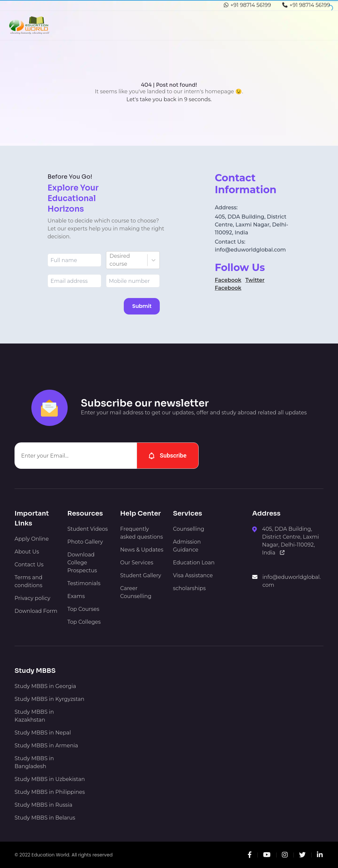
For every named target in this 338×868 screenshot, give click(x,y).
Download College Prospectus (82, 563)
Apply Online (32, 539)
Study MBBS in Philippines (50, 792)
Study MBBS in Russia (43, 805)
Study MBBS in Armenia (46, 746)
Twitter (255, 280)
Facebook (228, 280)
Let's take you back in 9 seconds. (169, 99)
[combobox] (110, 260)
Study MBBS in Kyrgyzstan (50, 699)
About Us (27, 552)
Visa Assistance (193, 575)
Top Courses (83, 609)
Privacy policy (32, 598)
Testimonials (84, 583)
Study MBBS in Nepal (43, 733)
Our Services (137, 563)
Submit (142, 306)
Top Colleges (84, 622)
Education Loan (194, 563)
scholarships (189, 588)
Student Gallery (141, 575)
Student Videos (88, 529)
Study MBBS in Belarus (45, 818)
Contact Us (29, 565)
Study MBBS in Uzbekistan (50, 779)
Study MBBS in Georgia (45, 686)
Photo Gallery (85, 542)
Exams (76, 596)
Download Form (36, 611)
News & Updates (142, 550)
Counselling (189, 529)
